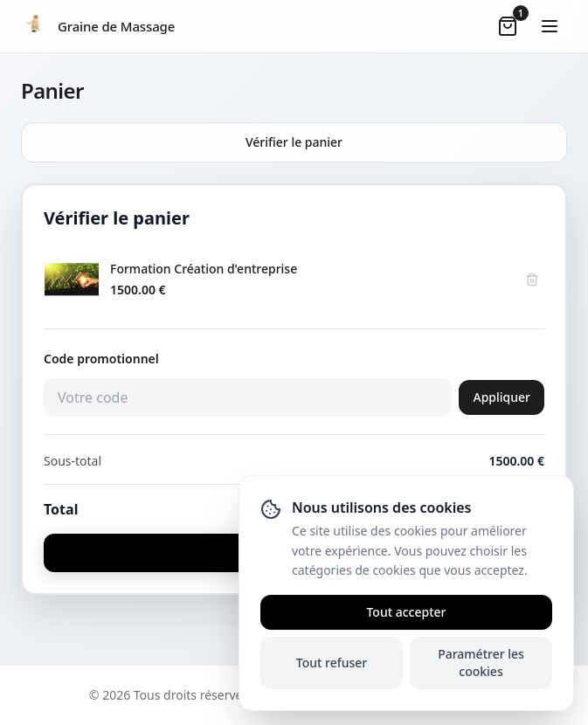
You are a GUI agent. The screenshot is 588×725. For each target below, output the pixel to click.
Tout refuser (332, 663)
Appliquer (502, 397)
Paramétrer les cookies (481, 663)
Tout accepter (406, 612)
